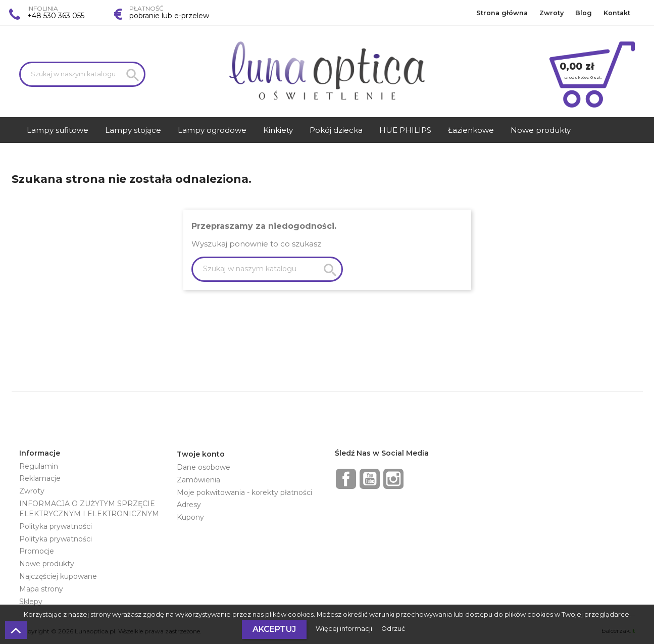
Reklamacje (40, 478)
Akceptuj (274, 629)
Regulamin (39, 466)
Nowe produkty (47, 564)
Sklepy (31, 602)
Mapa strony (41, 589)
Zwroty (551, 13)
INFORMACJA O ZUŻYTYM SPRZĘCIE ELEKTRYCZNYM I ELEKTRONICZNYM (89, 509)
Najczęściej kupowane (58, 576)
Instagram (393, 479)
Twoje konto (201, 454)
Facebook (346, 479)
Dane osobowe (204, 467)
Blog (584, 13)
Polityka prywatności (56, 526)
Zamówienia (198, 480)
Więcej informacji (345, 629)
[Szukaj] (82, 74)
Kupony (190, 517)
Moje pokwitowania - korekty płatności (244, 492)
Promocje (37, 551)
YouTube (370, 479)
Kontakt (617, 13)
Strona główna (502, 13)
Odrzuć (393, 629)
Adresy (189, 505)
